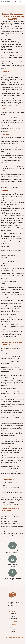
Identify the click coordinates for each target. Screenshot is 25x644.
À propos (13, 624)
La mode (13, 617)
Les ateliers (13, 621)
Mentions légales (13, 634)
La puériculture (13, 618)
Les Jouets (13, 613)
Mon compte (13, 628)
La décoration (13, 615)
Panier (13, 629)
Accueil (2, 9)
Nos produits (13, 612)
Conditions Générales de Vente (13, 637)
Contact (13, 626)
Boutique (13, 631)
